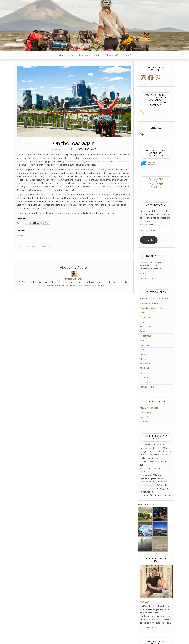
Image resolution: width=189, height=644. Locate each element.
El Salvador (146, 327)
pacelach (146, 602)
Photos (85, 55)
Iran (142, 340)
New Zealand (147, 412)
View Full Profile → (149, 628)
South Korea (146, 417)
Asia (29, 247)
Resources (113, 55)
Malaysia (36, 247)
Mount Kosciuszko (149, 408)
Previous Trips (147, 387)
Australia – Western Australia (154, 308)
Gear (98, 55)
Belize (143, 313)
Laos (142, 350)
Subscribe (149, 240)
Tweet (20, 223)
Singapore (45, 247)
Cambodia (145, 317)
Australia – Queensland (152, 303)
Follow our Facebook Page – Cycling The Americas (156, 183)
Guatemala (146, 336)
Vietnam (144, 422)
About (128, 55)
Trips (71, 55)
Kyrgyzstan (145, 345)
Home (60, 55)
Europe (144, 331)
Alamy (143, 274)
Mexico (144, 359)
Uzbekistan (146, 382)
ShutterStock (146, 278)
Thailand (144, 368)
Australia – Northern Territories (155, 299)
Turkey (143, 373)
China (143, 322)
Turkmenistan (147, 378)
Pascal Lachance (87, 149)
